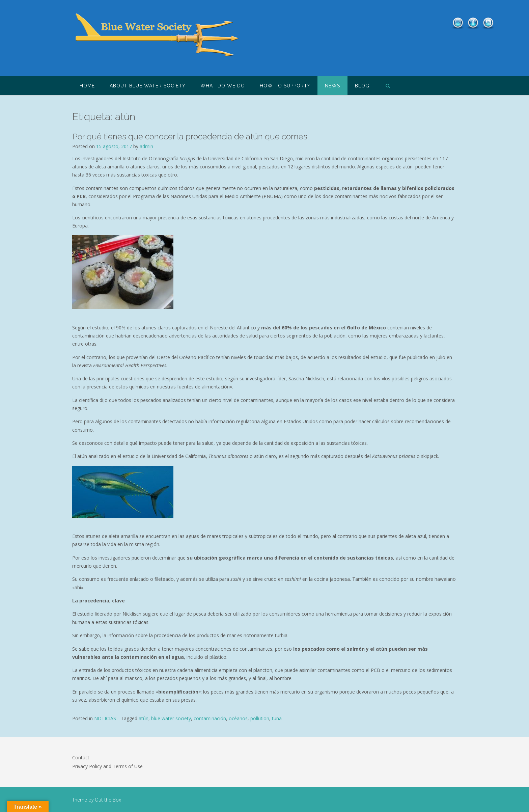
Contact (81, 757)
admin (146, 146)
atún (144, 718)
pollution (260, 718)
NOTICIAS (105, 718)
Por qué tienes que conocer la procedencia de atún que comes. (191, 136)
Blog (362, 86)
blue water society (171, 718)
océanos (238, 718)
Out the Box (108, 800)
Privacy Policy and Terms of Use (107, 766)
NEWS (332, 86)
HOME (87, 86)
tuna (277, 718)
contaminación (210, 718)
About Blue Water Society (148, 86)
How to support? (285, 86)
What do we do (223, 86)
